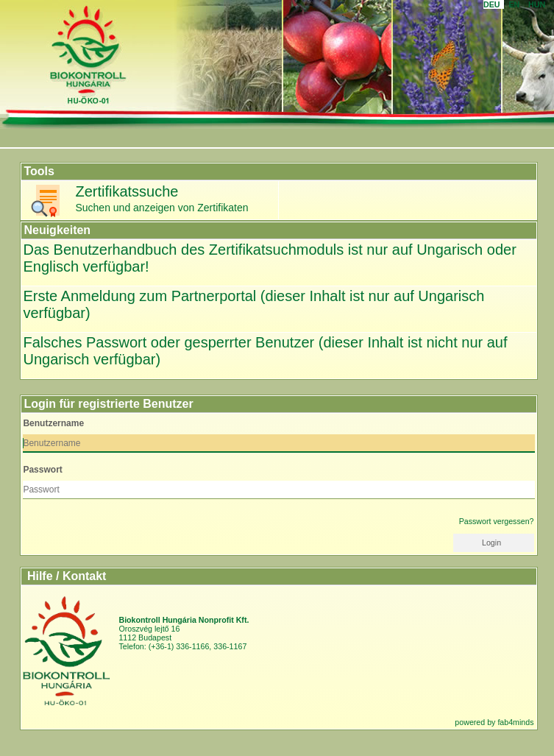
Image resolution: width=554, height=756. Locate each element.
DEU (494, 4)
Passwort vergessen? (497, 521)
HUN (539, 4)
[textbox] (278, 444)
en (516, 4)
